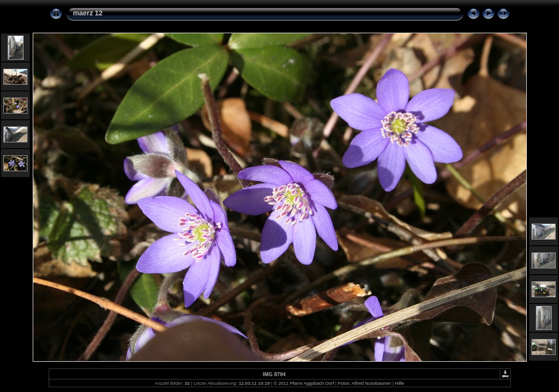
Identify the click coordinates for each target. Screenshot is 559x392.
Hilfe (399, 383)
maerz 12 (88, 13)
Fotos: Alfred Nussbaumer (364, 383)
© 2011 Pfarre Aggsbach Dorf (304, 383)
